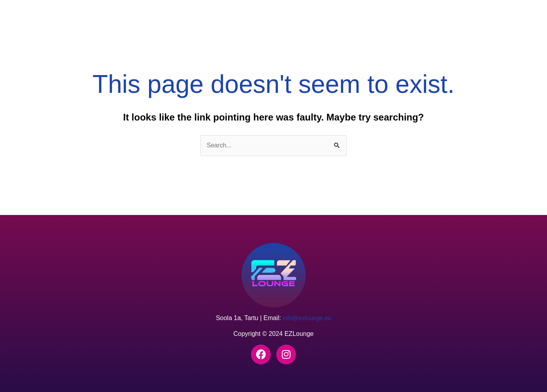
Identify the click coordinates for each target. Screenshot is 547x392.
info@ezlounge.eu (307, 318)
